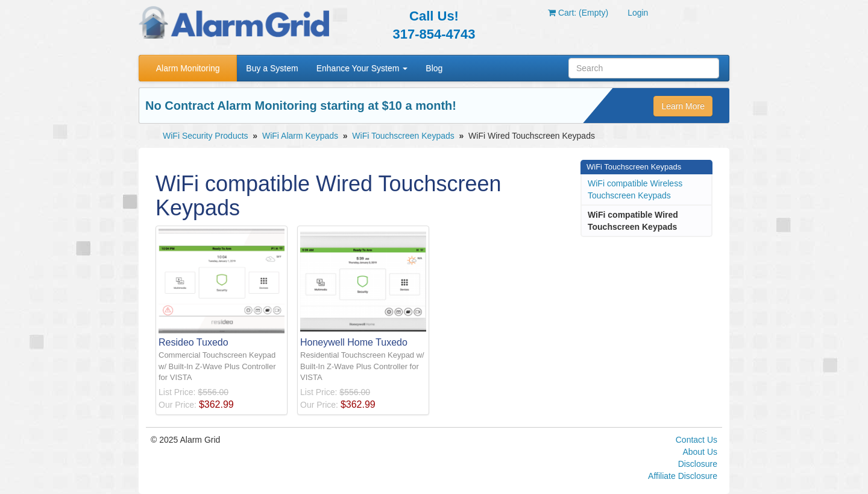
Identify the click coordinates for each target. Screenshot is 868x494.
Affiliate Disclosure (683, 476)
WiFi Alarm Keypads (300, 136)
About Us (700, 452)
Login (638, 13)
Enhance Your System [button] (362, 68)
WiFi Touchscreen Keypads (403, 136)
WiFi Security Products (206, 136)
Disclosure (698, 464)
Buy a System (272, 68)
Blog (434, 68)
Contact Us (697, 440)
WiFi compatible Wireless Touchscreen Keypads (635, 189)
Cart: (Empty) (578, 13)
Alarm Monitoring (188, 68)
